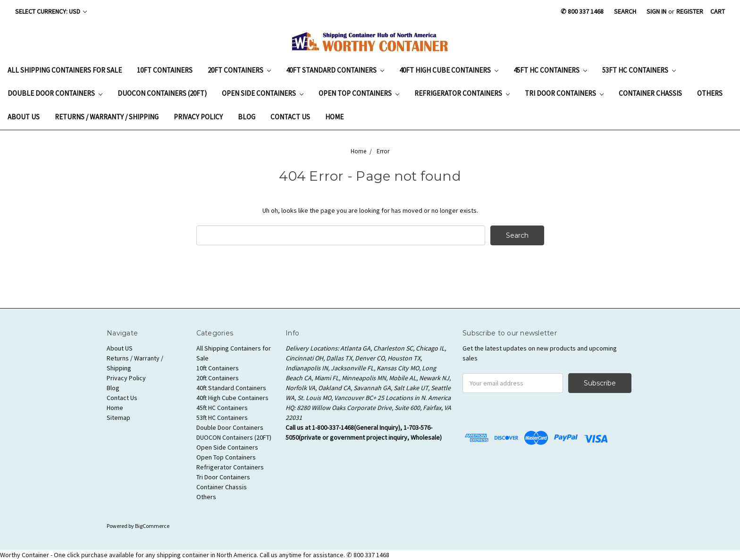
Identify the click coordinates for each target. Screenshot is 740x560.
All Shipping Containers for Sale (65, 70)
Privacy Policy (198, 117)
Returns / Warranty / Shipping (107, 117)
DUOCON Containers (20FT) (162, 93)
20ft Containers (239, 70)
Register (690, 11)
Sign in (656, 11)
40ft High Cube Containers (449, 70)
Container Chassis (650, 93)
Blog (247, 117)
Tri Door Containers (564, 93)
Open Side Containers (263, 93)
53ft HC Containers (639, 70)
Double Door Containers (55, 93)
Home (334, 117)
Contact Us (290, 117)
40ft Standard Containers (335, 70)
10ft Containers (165, 70)
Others (710, 93)
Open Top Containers (359, 93)
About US (24, 117)
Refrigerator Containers (462, 93)
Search (625, 11)
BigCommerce (152, 526)
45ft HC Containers (550, 70)
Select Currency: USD (51, 11)
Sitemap (118, 418)
